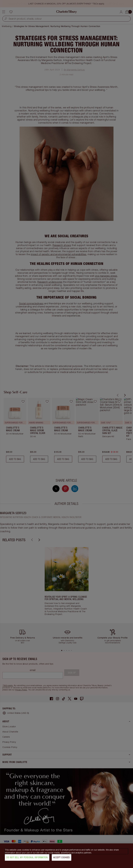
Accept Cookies (62, 857)
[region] (66, 856)
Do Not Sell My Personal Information (27, 857)
